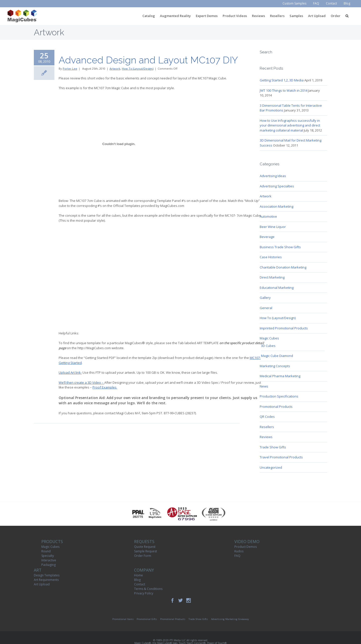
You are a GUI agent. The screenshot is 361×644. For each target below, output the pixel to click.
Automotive (268, 216)
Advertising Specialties (277, 186)
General (266, 308)
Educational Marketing (277, 288)
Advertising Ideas (273, 176)
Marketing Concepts (275, 366)
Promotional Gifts (147, 619)
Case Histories (271, 257)
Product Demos (246, 547)
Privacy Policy (144, 593)
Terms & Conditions (148, 589)
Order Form (143, 556)
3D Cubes (268, 346)
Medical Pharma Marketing (280, 376)
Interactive (49, 560)
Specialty (48, 556)
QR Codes (267, 417)
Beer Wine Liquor (273, 227)
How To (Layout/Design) (138, 69)
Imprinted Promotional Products (284, 328)
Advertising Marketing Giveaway (230, 619)
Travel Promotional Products (281, 457)
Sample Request (146, 551)
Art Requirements (46, 580)
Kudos (239, 551)
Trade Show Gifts (273, 447)
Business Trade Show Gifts (280, 247)
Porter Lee (70, 69)
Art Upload (42, 584)
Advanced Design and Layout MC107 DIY (148, 60)
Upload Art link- (70, 372)
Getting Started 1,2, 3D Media (282, 80)
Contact (140, 584)
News (264, 386)
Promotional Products (276, 407)
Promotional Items (123, 619)
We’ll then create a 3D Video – (81, 382)
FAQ (237, 556)
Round (46, 551)
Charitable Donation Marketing (283, 267)
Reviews (266, 437)
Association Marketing (277, 206)
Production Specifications (279, 396)
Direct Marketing (272, 277)
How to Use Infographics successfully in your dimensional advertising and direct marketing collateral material (290, 125)
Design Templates (47, 575)
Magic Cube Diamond (277, 356)
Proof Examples (105, 387)
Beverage (267, 237)
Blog (137, 580)
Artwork (115, 69)
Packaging (49, 565)
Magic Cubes (269, 338)
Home (139, 575)
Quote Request (145, 547)
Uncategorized (271, 467)
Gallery (265, 298)
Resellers (267, 427)
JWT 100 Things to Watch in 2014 (284, 90)
